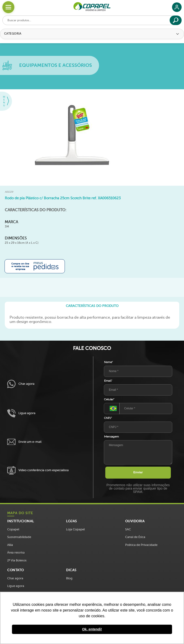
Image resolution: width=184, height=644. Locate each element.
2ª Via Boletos (17, 560)
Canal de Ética (135, 537)
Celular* (109, 399)
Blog (69, 578)
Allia (10, 545)
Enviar (138, 472)
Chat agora (21, 384)
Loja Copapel (75, 529)
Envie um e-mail (24, 442)
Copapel (13, 529)
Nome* (109, 362)
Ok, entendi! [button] (92, 629)
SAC (128, 529)
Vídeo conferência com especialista (38, 470)
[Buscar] (176, 20)
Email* (108, 381)
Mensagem (112, 437)
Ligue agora (21, 413)
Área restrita (16, 552)
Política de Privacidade (141, 545)
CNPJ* (108, 418)
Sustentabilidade (19, 537)
